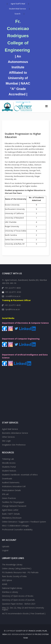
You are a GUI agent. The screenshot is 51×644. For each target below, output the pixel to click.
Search (17, 14)
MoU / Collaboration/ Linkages (16, 526)
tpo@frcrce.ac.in (13, 309)
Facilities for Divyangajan (13, 502)
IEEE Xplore (7, 580)
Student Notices (9, 471)
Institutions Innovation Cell (14, 486)
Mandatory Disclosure (12, 518)
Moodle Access (9, 463)
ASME (5, 584)
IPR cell (5, 494)
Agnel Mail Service (10, 429)
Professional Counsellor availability (17, 530)
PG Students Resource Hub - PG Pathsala (20, 572)
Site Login (6, 441)
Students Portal (9, 467)
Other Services (8, 437)
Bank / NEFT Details (11, 514)
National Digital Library (12, 588)
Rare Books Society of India (14, 576)
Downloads (7, 479)
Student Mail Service (17, 9)
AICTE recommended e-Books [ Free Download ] (24, 614)
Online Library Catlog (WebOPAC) (17, 568)
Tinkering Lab (8, 459)
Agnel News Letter (10, 510)
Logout (5, 550)
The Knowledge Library (12, 565)
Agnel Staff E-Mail (18, 4)
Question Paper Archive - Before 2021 (19, 604)
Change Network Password (14, 506)
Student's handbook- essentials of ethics (20, 475)
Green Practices (9, 498)
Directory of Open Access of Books (18, 596)
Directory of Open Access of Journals (18, 600)
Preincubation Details (11, 490)
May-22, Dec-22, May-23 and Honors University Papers (23, 609)
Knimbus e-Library (10, 592)
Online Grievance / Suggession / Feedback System (24, 522)
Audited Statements (11, 482)
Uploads (6, 546)
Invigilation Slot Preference (14, 445)
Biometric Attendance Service (15, 433)
